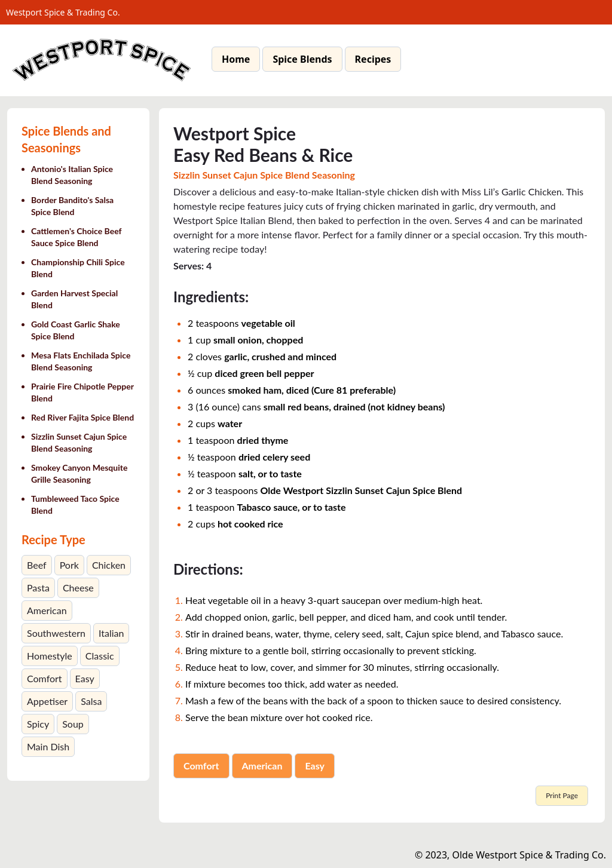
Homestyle (50, 656)
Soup (73, 724)
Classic (100, 656)
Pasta (38, 588)
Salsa (91, 701)
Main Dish (48, 746)
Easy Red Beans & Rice (263, 155)
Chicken (109, 565)
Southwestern (56, 633)
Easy (85, 678)
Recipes (373, 59)
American (47, 610)
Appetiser (47, 701)
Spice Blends (302, 59)
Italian (111, 633)
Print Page (562, 795)
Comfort (45, 678)
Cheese (78, 588)
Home (236, 59)
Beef (37, 565)
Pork (69, 565)
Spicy (38, 724)
